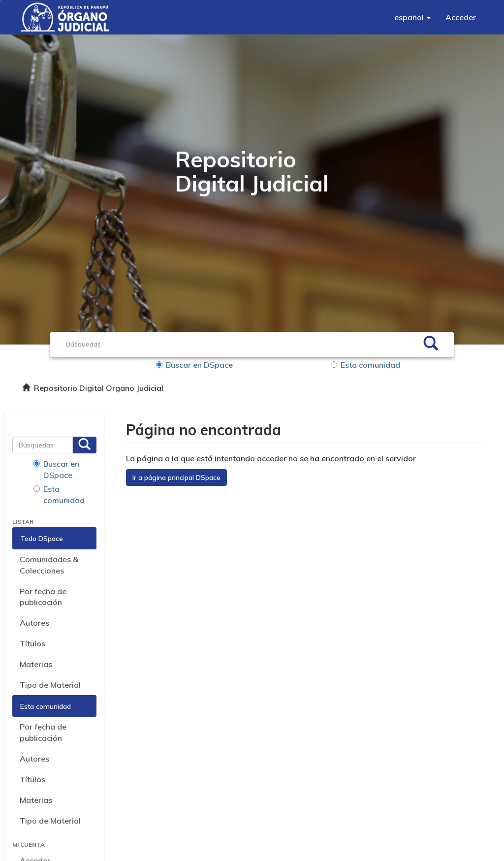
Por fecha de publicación (43, 597)
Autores (34, 623)
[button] (412, 17)
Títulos (32, 643)
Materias (36, 664)
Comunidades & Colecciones (49, 565)
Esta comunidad (365, 365)
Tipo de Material (50, 685)
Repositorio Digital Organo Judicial (99, 388)
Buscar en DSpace (194, 365)
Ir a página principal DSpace (176, 478)
